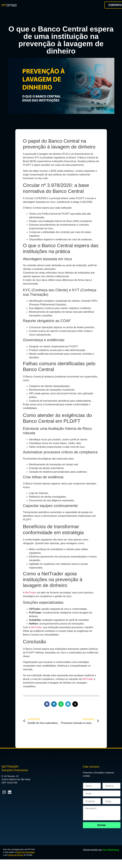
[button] (47, 704)
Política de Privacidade (25, 852)
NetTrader (31, 593)
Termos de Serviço (16, 855)
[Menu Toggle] (61, 5)
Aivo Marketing (111, 850)
